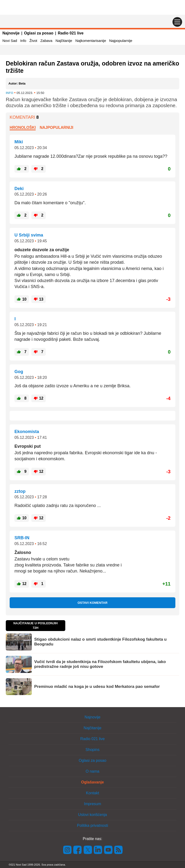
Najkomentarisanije (91, 41)
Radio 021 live (71, 33)
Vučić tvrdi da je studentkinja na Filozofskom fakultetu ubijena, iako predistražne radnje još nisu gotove (100, 664)
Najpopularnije (121, 41)
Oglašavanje (92, 782)
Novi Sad (10, 41)
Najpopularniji (57, 128)
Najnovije (11, 33)
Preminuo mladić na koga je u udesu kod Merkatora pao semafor (97, 687)
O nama (93, 771)
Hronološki (23, 128)
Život (33, 41)
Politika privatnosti (93, 825)
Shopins (92, 750)
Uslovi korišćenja (92, 815)
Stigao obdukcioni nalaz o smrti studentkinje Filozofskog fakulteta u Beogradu (100, 642)
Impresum (92, 804)
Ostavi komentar (92, 603)
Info (23, 41)
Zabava (46, 41)
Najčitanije (64, 41)
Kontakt (92, 793)
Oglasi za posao (39, 33)
